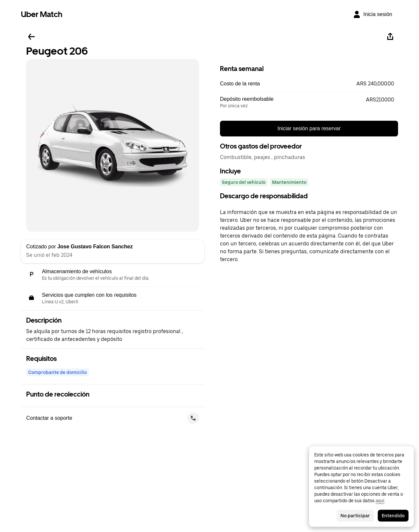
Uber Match (42, 14)
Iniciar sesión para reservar (309, 128)
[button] (309, 84)
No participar (355, 516)
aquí (380, 501)
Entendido (393, 516)
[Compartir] (390, 37)
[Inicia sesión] (373, 14)
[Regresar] (31, 37)
